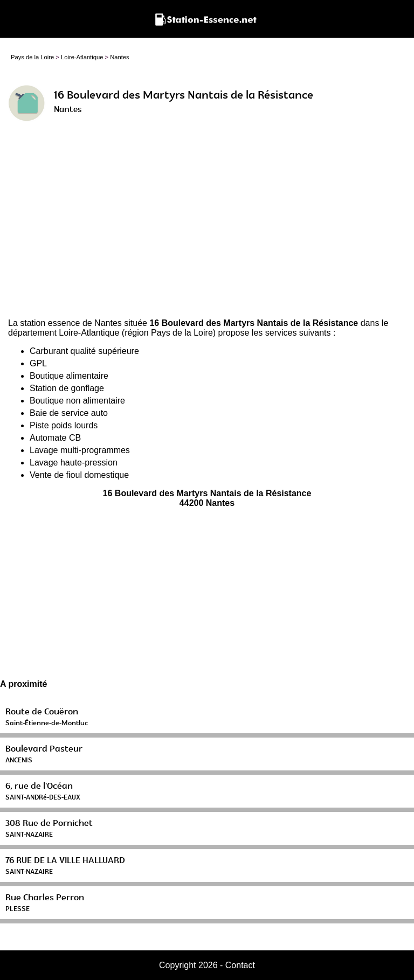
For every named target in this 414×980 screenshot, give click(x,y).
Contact (240, 965)
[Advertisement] (207, 224)
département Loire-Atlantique (64, 333)
